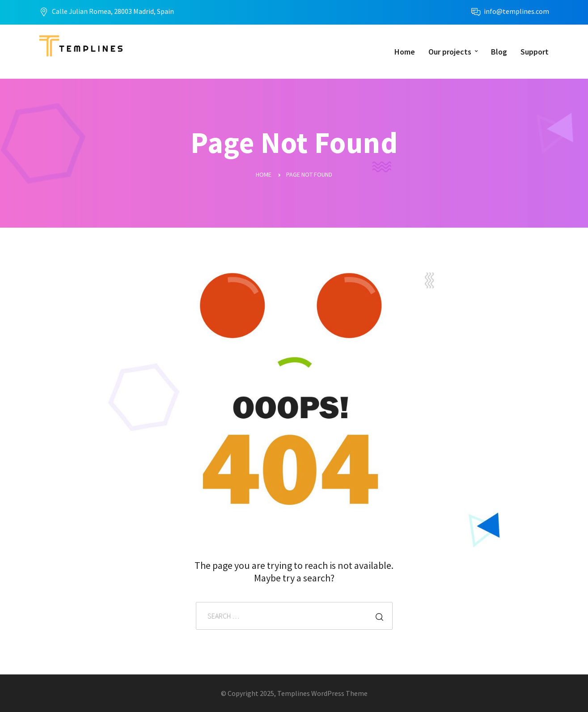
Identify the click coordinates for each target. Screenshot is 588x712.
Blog (499, 52)
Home (405, 52)
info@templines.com (516, 11)
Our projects (450, 52)
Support (535, 52)
